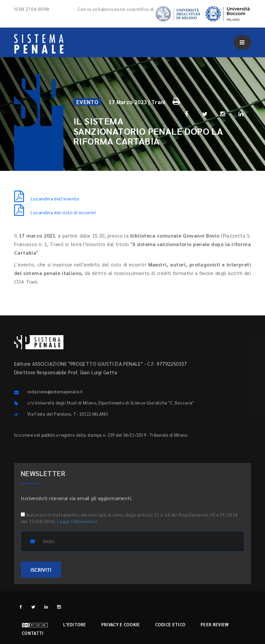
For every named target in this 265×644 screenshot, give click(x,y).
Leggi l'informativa (77, 521)
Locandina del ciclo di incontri (55, 212)
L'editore (75, 624)
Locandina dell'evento (47, 198)
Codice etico (170, 624)
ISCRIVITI (41, 570)
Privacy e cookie (121, 624)
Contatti (33, 633)
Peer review (215, 624)
